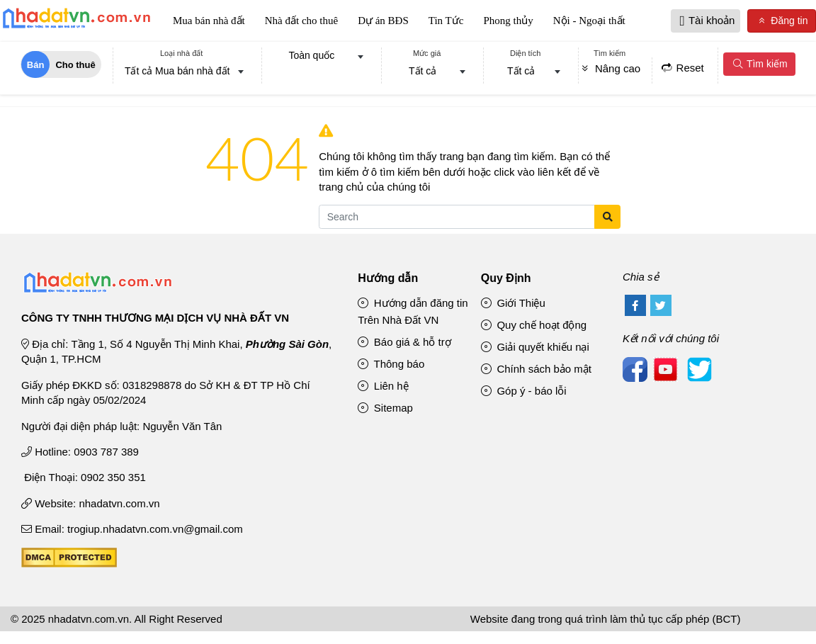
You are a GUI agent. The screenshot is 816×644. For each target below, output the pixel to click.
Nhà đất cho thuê (301, 21)
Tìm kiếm (760, 64)
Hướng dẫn (388, 278)
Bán (36, 65)
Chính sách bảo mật (536, 369)
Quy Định (506, 278)
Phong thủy (508, 21)
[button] (682, 21)
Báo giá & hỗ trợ (404, 342)
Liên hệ (383, 386)
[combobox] (182, 72)
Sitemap (385, 408)
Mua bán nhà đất (209, 21)
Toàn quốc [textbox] (311, 55)
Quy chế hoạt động (534, 325)
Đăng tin (782, 21)
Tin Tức (446, 21)
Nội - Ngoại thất (589, 21)
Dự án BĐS (383, 21)
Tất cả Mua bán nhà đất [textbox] (177, 71)
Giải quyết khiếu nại (535, 347)
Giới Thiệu (513, 303)
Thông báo (391, 364)
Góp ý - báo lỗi (524, 391)
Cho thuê (75, 65)
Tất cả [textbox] (423, 71)
